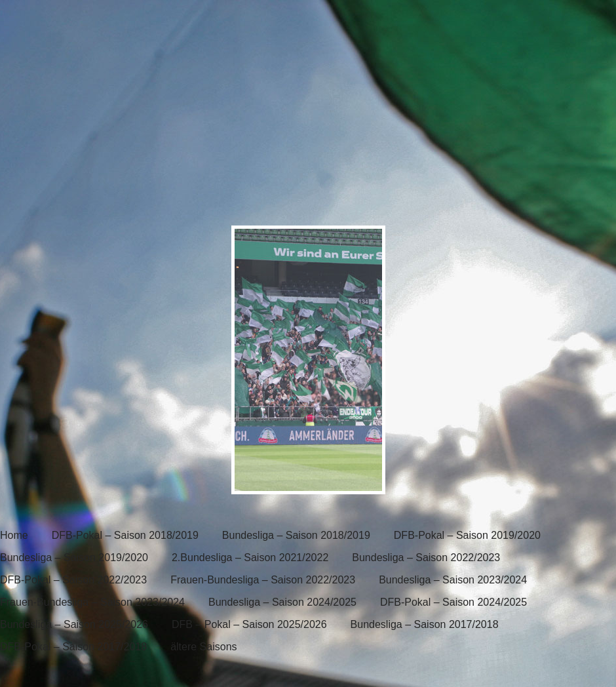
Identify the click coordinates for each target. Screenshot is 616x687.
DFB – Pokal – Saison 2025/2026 (249, 624)
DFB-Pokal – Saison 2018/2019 (125, 535)
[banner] (308, 109)
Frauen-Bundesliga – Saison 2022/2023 (263, 580)
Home (14, 535)
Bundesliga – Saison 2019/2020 (74, 558)
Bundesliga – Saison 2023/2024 (453, 580)
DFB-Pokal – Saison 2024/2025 (453, 602)
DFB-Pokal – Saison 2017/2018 (73, 647)
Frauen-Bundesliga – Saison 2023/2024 (92, 602)
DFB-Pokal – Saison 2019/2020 (467, 535)
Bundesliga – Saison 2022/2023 (426, 558)
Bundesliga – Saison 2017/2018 (425, 624)
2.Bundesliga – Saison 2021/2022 (250, 558)
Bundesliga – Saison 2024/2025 (282, 602)
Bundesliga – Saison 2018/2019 (296, 535)
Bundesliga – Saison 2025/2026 (74, 624)
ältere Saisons (203, 647)
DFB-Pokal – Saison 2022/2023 (73, 580)
